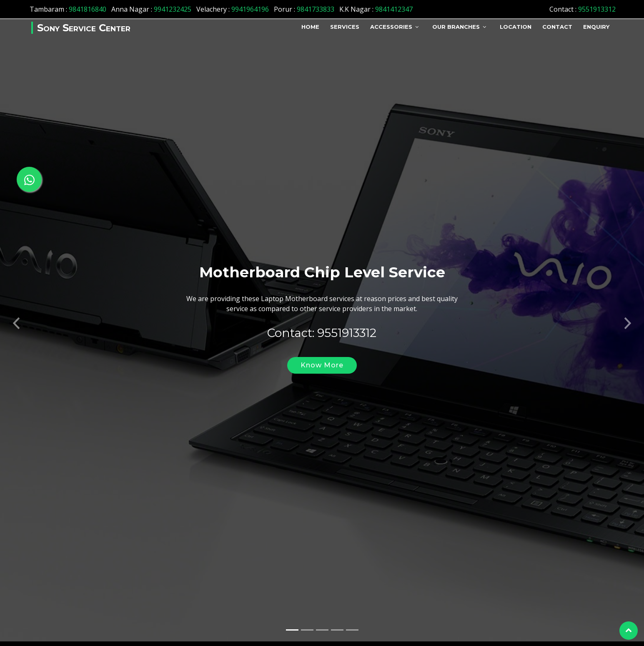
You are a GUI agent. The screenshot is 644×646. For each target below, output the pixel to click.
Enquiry (596, 27)
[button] (16, 313)
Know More (322, 357)
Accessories (391, 27)
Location (516, 27)
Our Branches (456, 27)
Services (345, 27)
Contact (557, 27)
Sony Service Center (84, 28)
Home (310, 27)
